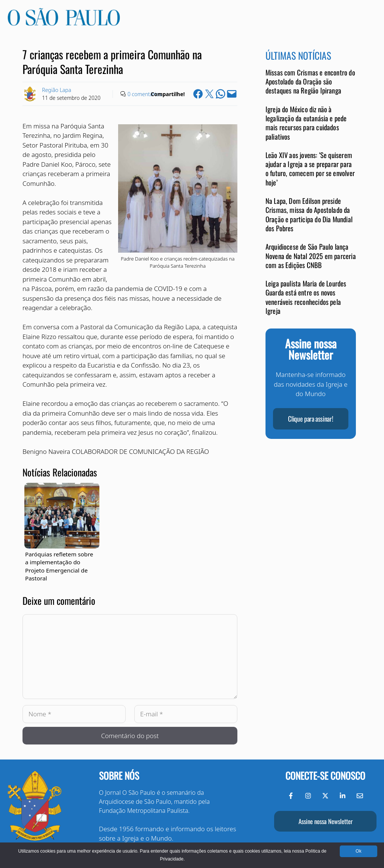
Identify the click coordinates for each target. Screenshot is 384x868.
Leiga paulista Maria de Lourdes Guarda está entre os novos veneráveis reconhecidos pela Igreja (306, 297)
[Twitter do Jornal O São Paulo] (325, 796)
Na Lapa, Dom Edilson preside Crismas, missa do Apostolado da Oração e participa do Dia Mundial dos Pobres (309, 214)
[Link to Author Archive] (30, 94)
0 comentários (145, 94)
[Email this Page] (232, 94)
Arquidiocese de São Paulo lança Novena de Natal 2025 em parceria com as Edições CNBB (311, 256)
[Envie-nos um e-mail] (360, 796)
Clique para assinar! (310, 419)
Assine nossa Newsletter (325, 821)
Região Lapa (57, 90)
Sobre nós (119, 775)
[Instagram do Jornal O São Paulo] (308, 796)
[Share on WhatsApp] (220, 94)
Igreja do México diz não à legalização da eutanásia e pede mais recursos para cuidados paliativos (306, 123)
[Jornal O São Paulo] (64, 23)
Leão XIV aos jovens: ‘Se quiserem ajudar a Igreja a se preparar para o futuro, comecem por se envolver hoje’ (310, 169)
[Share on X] (209, 94)
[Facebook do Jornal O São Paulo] (291, 796)
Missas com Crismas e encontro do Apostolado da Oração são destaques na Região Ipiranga (310, 81)
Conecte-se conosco (325, 775)
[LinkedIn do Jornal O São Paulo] (343, 796)
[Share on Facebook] (198, 94)
